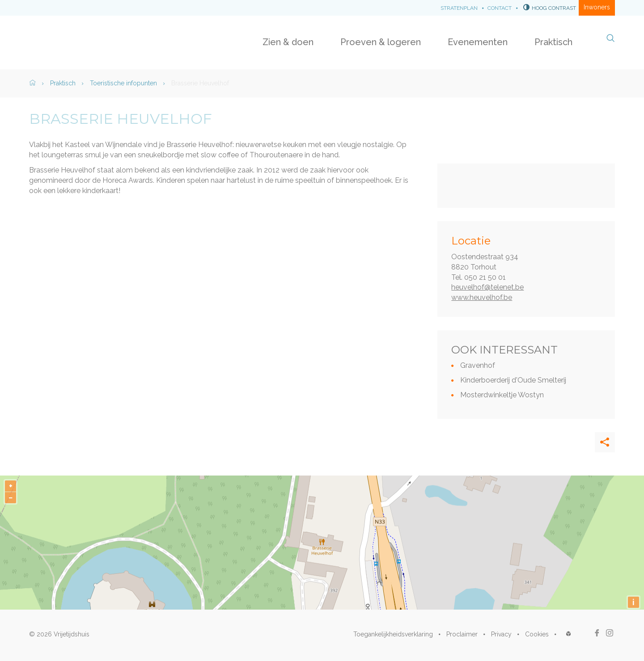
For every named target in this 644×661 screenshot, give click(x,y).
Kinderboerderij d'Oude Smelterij (513, 380)
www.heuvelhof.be (482, 297)
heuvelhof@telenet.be (487, 287)
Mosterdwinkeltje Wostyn (502, 395)
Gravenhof (478, 365)
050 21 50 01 (485, 277)
